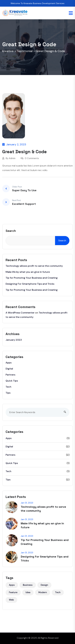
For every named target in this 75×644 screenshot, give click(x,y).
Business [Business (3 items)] (28, 585)
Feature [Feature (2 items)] (13, 592)
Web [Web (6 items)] (11, 600)
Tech (8, 387)
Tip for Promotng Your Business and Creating (32, 278)
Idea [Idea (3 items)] (28, 592)
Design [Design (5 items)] (44, 585)
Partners (10, 375)
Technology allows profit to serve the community (34, 266)
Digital (9, 369)
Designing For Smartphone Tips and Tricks (30, 284)
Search (11, 231)
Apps (9, 363)
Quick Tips (12, 381)
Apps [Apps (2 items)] (12, 585)
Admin (12, 158)
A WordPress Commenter (20, 313)
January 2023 (14, 340)
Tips (8, 393)
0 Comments (30, 158)
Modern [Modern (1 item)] (43, 592)
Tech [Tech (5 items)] (58, 592)
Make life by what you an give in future (28, 272)
